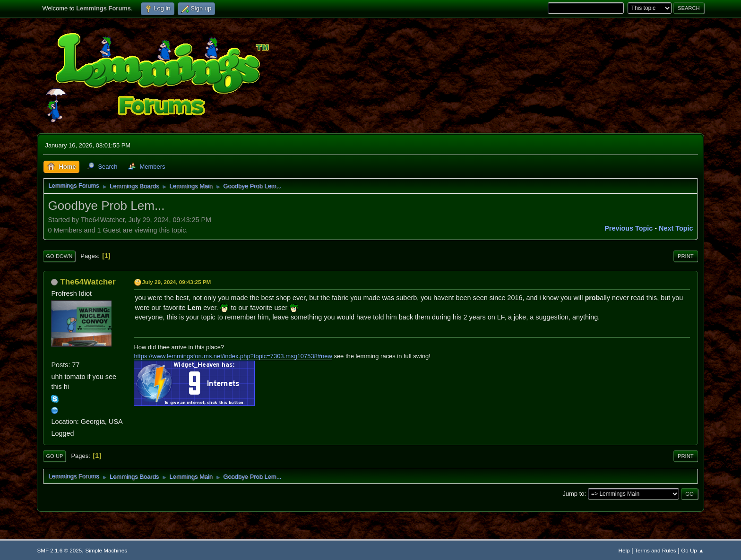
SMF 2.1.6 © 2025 (59, 550)
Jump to (573, 494)
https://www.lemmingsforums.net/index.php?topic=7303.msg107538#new (233, 356)
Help (624, 550)
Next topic (676, 228)
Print (686, 256)
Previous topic (629, 228)
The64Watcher (88, 282)
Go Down (59, 256)
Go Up (54, 456)
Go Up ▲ (692, 550)
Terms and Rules (655, 550)
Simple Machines (106, 550)
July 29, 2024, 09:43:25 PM (176, 282)
